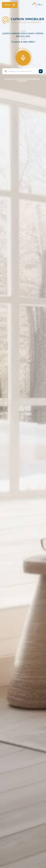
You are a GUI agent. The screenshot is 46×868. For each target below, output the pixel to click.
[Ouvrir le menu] (10, 5)
